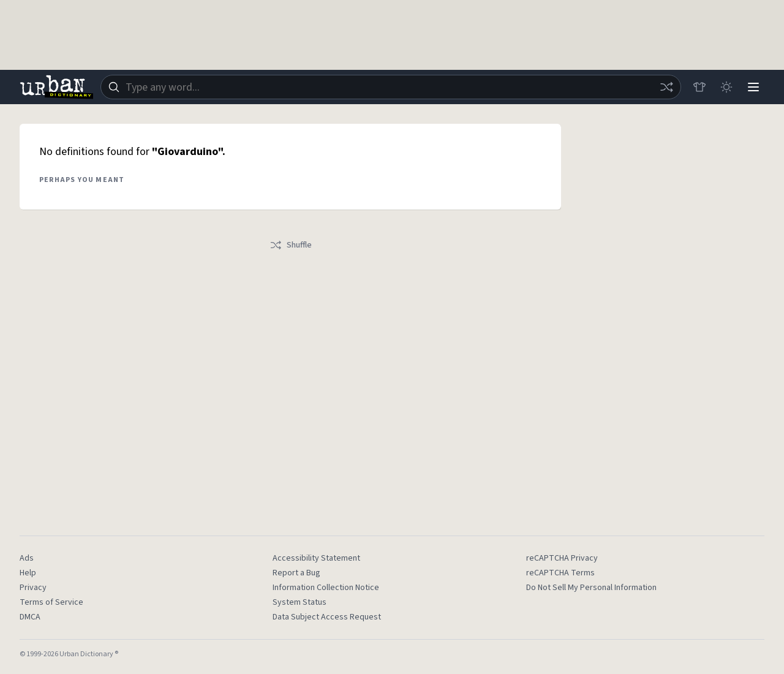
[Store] (699, 87)
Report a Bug (296, 573)
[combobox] (391, 87)
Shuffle (291, 245)
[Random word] (666, 87)
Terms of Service (51, 602)
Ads (27, 558)
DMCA (30, 617)
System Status (300, 602)
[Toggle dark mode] (726, 87)
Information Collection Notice (326, 588)
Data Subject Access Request (327, 617)
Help (28, 573)
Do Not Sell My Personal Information (591, 588)
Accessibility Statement (316, 558)
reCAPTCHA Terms (560, 573)
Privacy (33, 588)
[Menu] (753, 87)
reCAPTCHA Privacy (562, 558)
